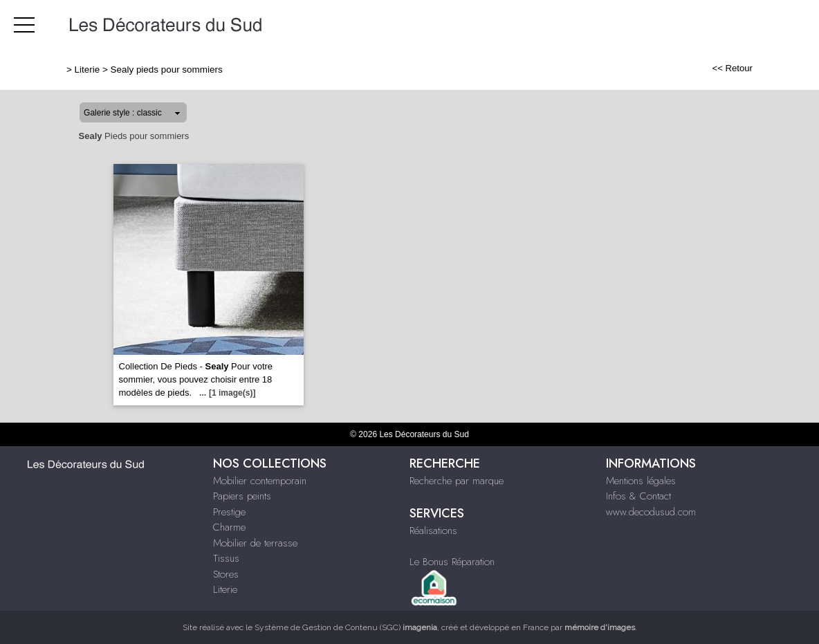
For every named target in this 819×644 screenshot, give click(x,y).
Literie (88, 70)
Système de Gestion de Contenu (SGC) (346, 627)
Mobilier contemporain (260, 481)
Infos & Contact (638, 496)
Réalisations (433, 531)
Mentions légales (641, 481)
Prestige (229, 512)
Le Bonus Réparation (452, 562)
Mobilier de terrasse (255, 543)
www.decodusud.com (651, 512)
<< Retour (732, 68)
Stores (226, 574)
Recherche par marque (457, 481)
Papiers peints (242, 496)
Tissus (226, 558)
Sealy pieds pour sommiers (167, 70)
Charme (229, 527)
